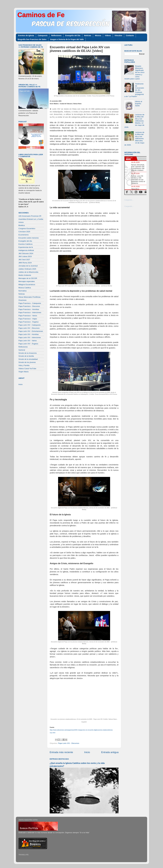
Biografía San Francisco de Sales (32, 39)
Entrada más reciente (61, 752)
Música (98, 35)
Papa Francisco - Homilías (29, 309)
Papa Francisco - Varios (28, 316)
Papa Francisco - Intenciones (30, 312)
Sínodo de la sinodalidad (28, 359)
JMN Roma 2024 (25, 263)
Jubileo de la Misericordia (28, 272)
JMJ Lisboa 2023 (25, 256)
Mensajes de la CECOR (28, 278)
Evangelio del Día (73, 35)
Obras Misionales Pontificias (30, 297)
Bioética (22, 225)
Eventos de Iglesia (26, 35)
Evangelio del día (25, 241)
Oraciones (22, 300)
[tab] (131, 158)
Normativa (22, 291)
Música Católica (25, 288)
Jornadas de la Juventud (28, 266)
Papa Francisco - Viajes (28, 319)
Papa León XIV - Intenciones (30, 337)
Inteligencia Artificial (26, 250)
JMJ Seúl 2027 (24, 260)
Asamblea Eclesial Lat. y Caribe (31, 219)
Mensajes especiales (27, 281)
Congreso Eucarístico (27, 229)
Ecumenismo (24, 235)
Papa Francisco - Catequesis (30, 303)
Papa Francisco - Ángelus (29, 322)
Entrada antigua (110, 752)
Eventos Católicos (25, 244)
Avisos (21, 222)
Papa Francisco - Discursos (29, 306)
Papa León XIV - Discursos (69, 743)
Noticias (88, 35)
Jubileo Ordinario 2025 (27, 269)
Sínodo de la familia (26, 356)
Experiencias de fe (26, 247)
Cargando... (129, 200)
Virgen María (23, 372)
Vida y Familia (24, 365)
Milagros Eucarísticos (27, 285)
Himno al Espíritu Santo (138, 104)
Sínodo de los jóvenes (27, 362)
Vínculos (118, 35)
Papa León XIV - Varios (28, 341)
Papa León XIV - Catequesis (30, 325)
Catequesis (43, 35)
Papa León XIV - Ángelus (28, 344)
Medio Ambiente (25, 275)
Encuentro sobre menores (29, 238)
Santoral (22, 350)
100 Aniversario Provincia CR (30, 216)
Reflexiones (56, 35)
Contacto (130, 35)
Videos (108, 35)
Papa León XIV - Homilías (29, 334)
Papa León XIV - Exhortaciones (31, 331)
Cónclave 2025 (24, 232)
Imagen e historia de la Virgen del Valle (67, 39)
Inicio (87, 752)
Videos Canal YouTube (27, 369)
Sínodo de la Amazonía (28, 353)
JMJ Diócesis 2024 (26, 253)
